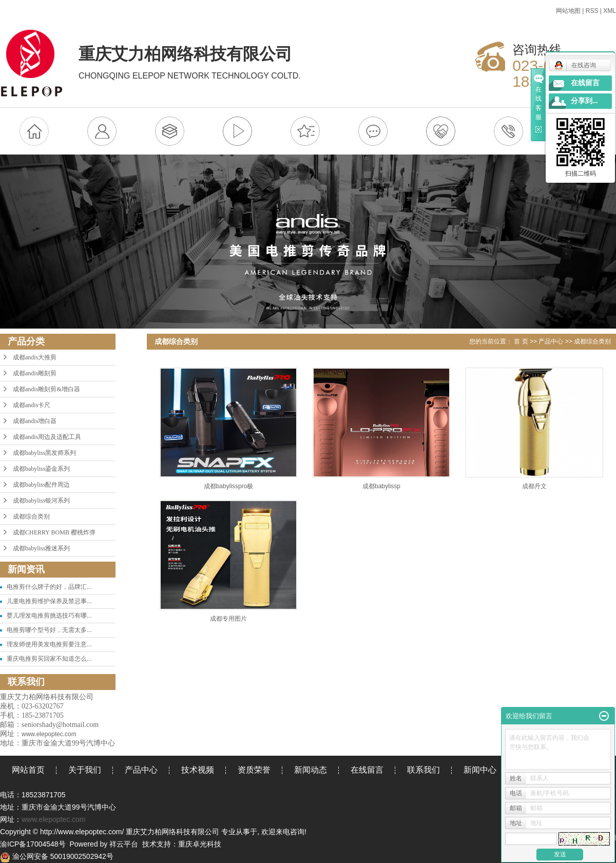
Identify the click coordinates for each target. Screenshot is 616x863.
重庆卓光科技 (200, 844)
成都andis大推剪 (35, 357)
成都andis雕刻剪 (35, 373)
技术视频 (198, 770)
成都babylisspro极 (229, 486)
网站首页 (28, 770)
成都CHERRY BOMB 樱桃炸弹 (54, 532)
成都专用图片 (228, 619)
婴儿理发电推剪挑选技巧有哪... (49, 616)
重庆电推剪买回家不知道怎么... (49, 659)
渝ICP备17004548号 (33, 844)
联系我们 (423, 770)
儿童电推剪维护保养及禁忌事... (49, 601)
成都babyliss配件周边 (41, 485)
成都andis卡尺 (32, 405)
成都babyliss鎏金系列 (41, 469)
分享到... (584, 101)
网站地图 (568, 11)
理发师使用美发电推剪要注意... (49, 644)
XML (610, 11)
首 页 (521, 341)
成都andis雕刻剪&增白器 (46, 389)
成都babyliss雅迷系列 (41, 548)
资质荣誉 (254, 770)
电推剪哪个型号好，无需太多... (49, 630)
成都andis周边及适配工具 (47, 437)
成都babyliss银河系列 (41, 501)
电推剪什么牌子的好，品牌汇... (49, 587)
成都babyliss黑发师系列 (44, 453)
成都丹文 (534, 486)
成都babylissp (381, 486)
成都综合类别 (31, 516)
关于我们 (85, 770)
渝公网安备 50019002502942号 (57, 856)
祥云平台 (124, 844)
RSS (592, 11)
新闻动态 (311, 770)
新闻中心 (480, 770)
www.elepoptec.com (54, 819)
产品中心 (551, 341)
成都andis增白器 (35, 421)
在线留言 (367, 770)
